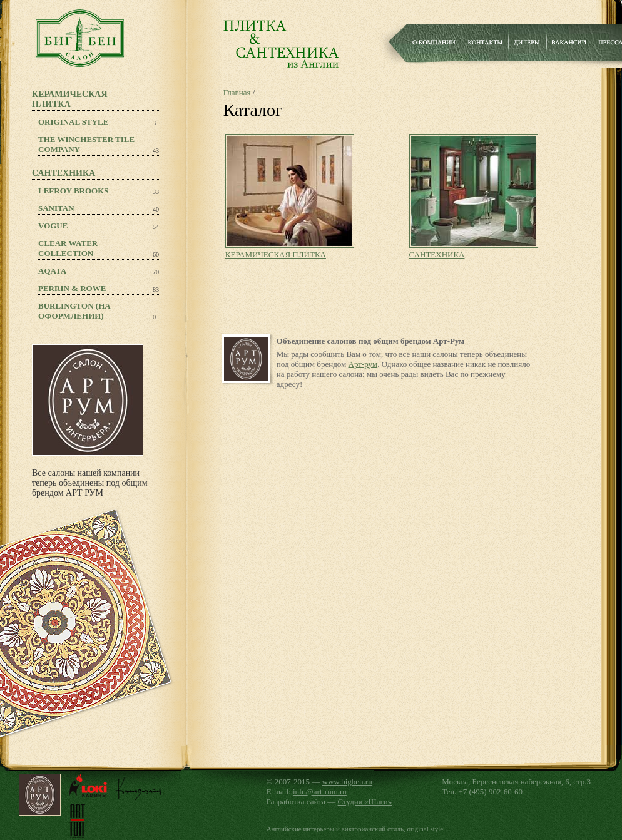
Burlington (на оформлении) (74, 311)
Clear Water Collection (68, 248)
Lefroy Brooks (74, 191)
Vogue (53, 226)
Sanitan (56, 208)
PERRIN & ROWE (72, 288)
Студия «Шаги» (365, 802)
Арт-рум (363, 364)
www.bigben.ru (347, 781)
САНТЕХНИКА (437, 254)
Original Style (73, 122)
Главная (237, 92)
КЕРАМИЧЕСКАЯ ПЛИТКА (276, 254)
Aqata (52, 271)
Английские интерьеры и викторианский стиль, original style (355, 829)
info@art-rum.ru (320, 791)
